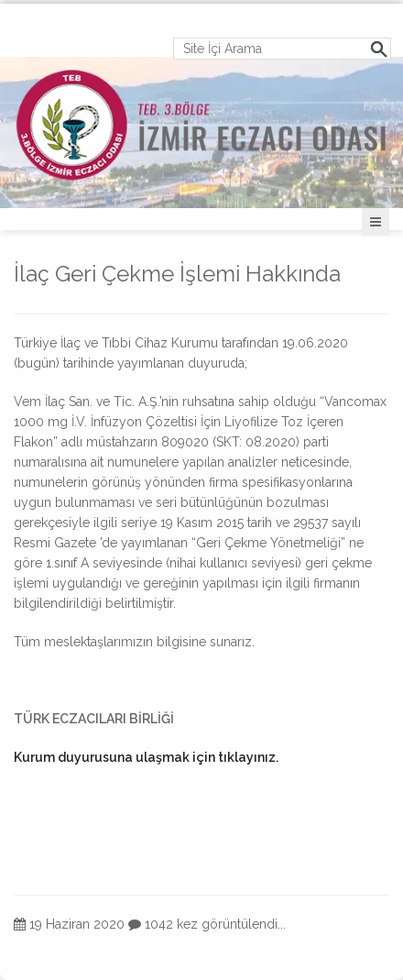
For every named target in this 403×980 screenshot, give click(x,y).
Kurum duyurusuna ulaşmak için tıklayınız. (146, 757)
